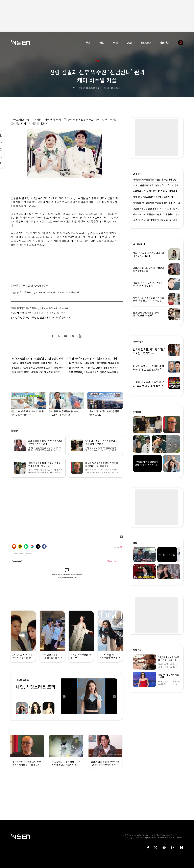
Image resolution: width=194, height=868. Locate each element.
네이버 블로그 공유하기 (73, 336)
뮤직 (116, 43)
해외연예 (164, 43)
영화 (129, 43)
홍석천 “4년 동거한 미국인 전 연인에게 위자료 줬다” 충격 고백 (41, 317)
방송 (102, 43)
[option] (89, 696)
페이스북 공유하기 (53, 336)
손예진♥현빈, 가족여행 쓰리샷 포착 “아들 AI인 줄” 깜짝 (38, 313)
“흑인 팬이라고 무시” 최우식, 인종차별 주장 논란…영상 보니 (40, 308)
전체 (88, 43)
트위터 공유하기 (59, 336)
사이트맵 (174, 835)
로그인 (181, 835)
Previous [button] (64, 696)
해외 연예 (137, 650)
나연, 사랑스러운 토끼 (35, 687)
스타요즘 (146, 43)
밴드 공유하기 (80, 336)
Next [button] (114, 696)
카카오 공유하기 (66, 336)
